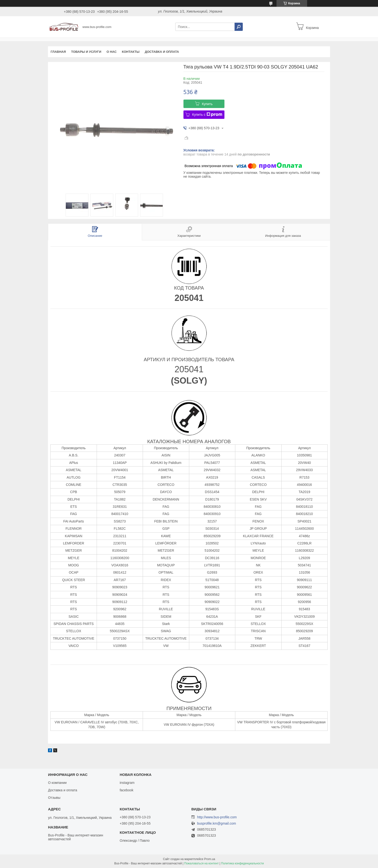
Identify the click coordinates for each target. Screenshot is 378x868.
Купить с (207, 115)
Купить (207, 104)
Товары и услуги (86, 52)
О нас (112, 52)
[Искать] (239, 27)
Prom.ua (210, 859)
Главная (58, 52)
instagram (127, 783)
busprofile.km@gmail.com (217, 824)
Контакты (131, 52)
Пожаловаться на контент (201, 863)
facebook (126, 790)
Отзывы (54, 798)
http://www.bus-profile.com (217, 817)
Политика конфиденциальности (242, 863)
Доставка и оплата (162, 52)
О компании (57, 783)
